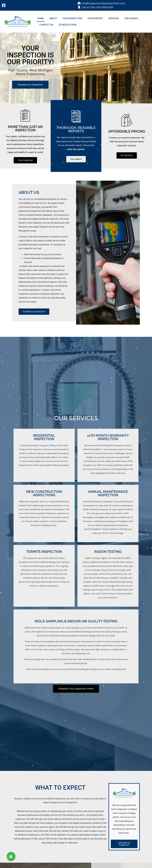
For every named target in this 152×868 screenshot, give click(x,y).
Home (41, 18)
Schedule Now (68, 25)
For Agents (131, 18)
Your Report (95, 18)
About (53, 18)
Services (114, 18)
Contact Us (46, 25)
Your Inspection (72, 18)
